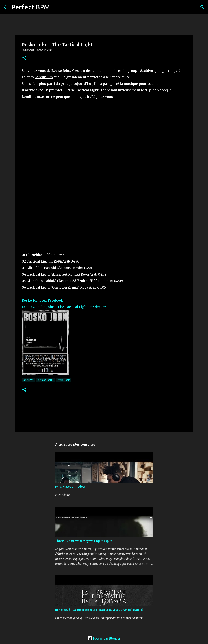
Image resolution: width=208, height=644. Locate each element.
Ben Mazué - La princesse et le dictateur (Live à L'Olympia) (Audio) (99, 610)
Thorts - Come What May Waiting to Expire (84, 541)
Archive (28, 380)
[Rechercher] (55, 7)
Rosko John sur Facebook (42, 300)
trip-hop (64, 380)
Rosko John (46, 380)
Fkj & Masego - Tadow (70, 487)
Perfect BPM (31, 7)
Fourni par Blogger (104, 638)
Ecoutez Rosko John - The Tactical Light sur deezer (64, 307)
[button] (24, 58)
